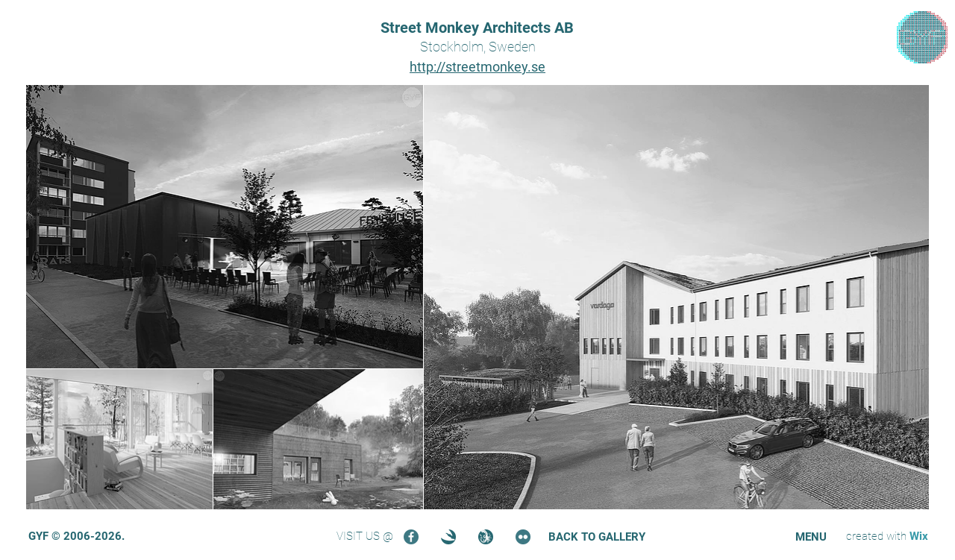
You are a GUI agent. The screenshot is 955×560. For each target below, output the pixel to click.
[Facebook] (411, 537)
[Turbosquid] (486, 537)
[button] (811, 537)
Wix (919, 536)
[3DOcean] (448, 537)
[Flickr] (523, 537)
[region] (922, 38)
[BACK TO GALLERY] (597, 537)
